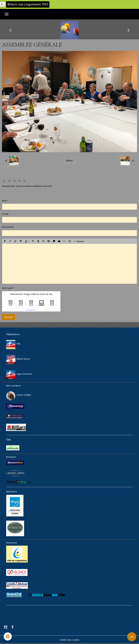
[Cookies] (8, 636)
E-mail (5, 214)
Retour (69, 161)
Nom (4, 201)
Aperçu (79, 241)
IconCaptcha (30, 310)
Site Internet (8, 227)
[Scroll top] (132, 637)
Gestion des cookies (69, 640)
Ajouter (9, 317)
